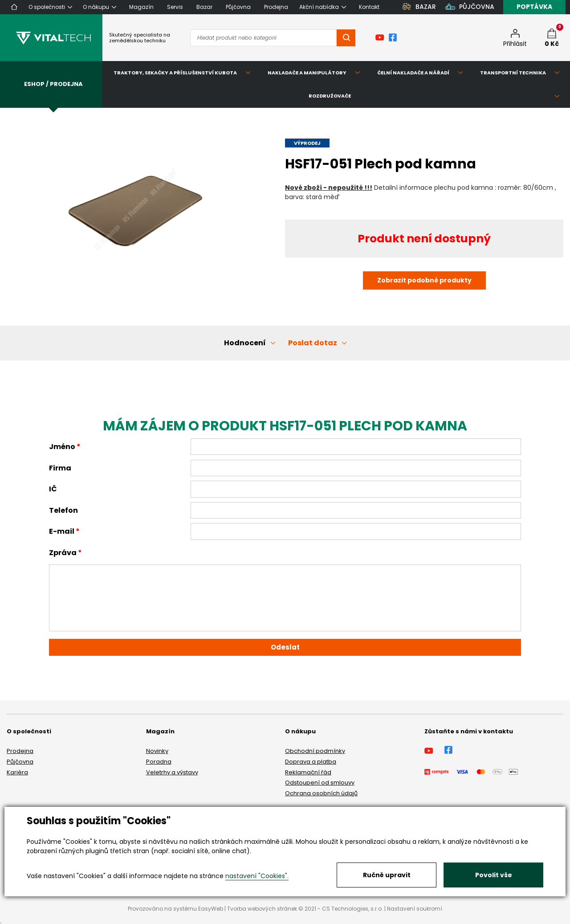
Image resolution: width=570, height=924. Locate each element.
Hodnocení (245, 343)
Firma (60, 468)
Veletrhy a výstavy (172, 772)
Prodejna (20, 751)
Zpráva (63, 553)
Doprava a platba (311, 762)
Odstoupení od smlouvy (320, 783)
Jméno (62, 447)
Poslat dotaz (313, 343)
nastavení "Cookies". (257, 876)
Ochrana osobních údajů (321, 793)
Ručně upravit (387, 875)
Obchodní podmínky (315, 751)
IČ (53, 489)
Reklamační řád (308, 772)
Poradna (159, 762)
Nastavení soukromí (415, 909)
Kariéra (17, 772)
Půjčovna (20, 762)
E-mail (62, 531)
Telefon (63, 510)
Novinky (157, 751)
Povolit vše (494, 875)
